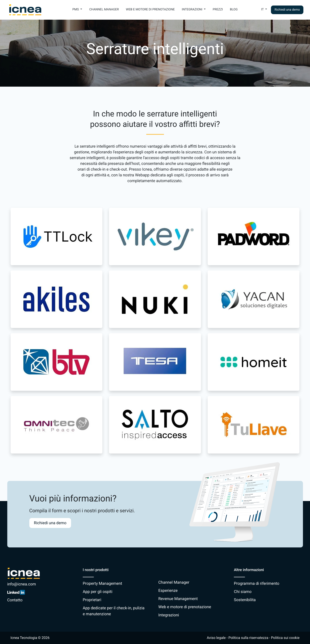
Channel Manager (104, 10)
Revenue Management (178, 599)
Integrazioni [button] (192, 10)
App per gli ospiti (98, 592)
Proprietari (92, 600)
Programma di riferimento (257, 584)
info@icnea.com (22, 584)
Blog (234, 10)
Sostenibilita (245, 600)
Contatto (15, 600)
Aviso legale (216, 638)
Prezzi (218, 10)
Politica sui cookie (285, 638)
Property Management (102, 584)
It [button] (263, 10)
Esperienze (168, 591)
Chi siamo (243, 592)
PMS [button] (76, 10)
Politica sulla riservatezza (248, 638)
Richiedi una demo (287, 10)
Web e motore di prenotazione (150, 10)
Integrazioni (169, 615)
